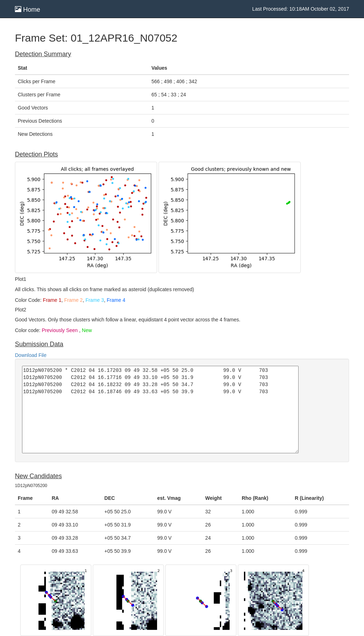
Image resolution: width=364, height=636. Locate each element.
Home (28, 9)
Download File (31, 355)
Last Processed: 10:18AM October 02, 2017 (301, 9)
